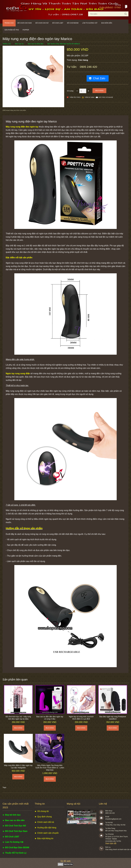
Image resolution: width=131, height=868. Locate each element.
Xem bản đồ (111, 843)
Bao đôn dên (107, 23)
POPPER (26, 30)
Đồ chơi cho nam (25, 23)
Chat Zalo (99, 78)
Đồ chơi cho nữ (42, 23)
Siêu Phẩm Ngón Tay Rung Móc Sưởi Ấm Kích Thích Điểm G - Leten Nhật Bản (50, 768)
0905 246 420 (88, 67)
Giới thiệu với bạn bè (106, 97)
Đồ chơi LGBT (58, 23)
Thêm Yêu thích (75, 97)
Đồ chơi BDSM (73, 23)
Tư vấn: (72, 67)
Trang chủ (9, 23)
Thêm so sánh (90, 97)
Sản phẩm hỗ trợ (12, 30)
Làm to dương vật (90, 23)
